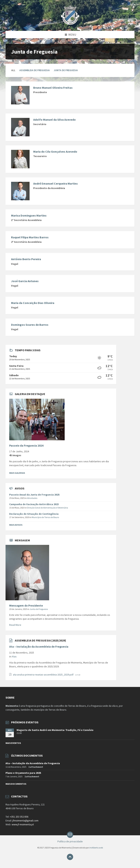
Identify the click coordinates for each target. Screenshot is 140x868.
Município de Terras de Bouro (45, 517)
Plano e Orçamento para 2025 (23, 773)
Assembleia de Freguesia (35, 70)
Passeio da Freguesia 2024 (26, 446)
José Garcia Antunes (25, 281)
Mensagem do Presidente (26, 606)
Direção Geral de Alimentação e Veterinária (48, 508)
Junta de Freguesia (66, 70)
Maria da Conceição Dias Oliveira (33, 303)
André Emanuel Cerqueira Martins (56, 183)
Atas (14, 656)
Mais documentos (16, 784)
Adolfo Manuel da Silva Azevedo (54, 120)
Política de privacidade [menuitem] (70, 841)
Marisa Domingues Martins (29, 215)
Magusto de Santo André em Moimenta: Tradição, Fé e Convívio (55, 730)
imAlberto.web (96, 848)
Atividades (32, 498)
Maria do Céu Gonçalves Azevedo (55, 152)
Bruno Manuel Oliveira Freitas (53, 88)
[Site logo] (70, 24)
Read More (15, 625)
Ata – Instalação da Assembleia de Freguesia (39, 647)
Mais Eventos (13, 743)
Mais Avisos (16, 525)
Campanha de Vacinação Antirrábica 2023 (34, 504)
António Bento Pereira (26, 259)
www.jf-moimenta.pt (23, 824)
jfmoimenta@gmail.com (25, 821)
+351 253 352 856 (19, 817)
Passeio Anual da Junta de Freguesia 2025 (34, 495)
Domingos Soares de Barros (30, 325)
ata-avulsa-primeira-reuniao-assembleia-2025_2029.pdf (43, 675)
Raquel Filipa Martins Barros (30, 237)
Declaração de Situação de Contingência (34, 514)
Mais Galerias (17, 473)
